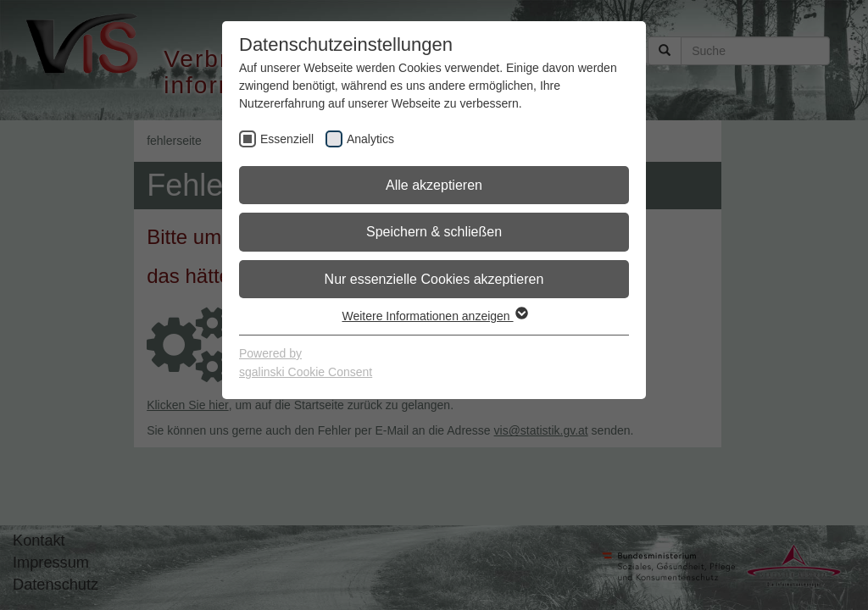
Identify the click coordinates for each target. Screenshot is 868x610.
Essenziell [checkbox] (287, 139)
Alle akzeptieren (434, 185)
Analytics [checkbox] (370, 139)
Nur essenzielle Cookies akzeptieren (434, 279)
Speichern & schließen (434, 232)
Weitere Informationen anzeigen (434, 316)
